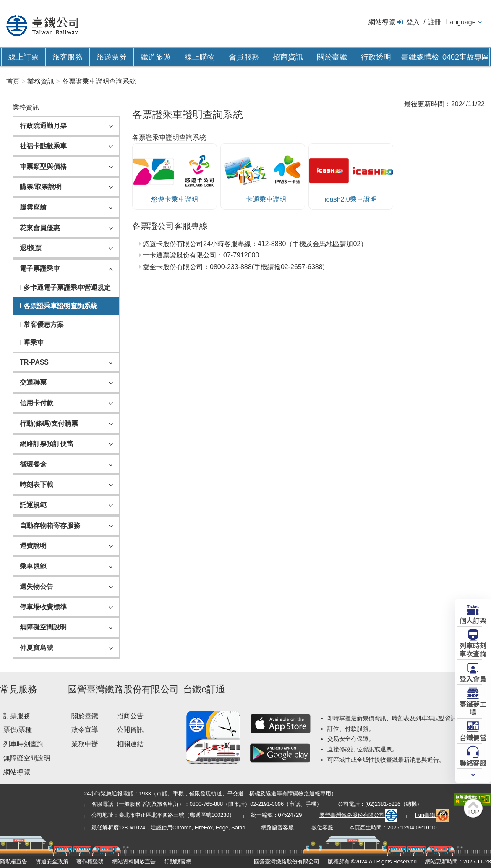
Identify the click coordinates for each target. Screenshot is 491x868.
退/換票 (31, 248)
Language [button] (461, 22)
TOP (473, 812)
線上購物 (200, 57)
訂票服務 (17, 716)
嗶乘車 (34, 342)
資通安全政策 (52, 861)
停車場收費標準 (43, 607)
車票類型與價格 (43, 167)
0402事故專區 (466, 57)
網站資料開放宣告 (134, 861)
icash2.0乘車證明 (351, 175)
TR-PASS (34, 362)
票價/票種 (18, 730)
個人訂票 (473, 620)
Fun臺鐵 (432, 815)
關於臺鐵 (332, 57)
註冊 (434, 22)
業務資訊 (41, 81)
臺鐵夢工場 (473, 707)
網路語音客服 (277, 827)
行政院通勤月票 (43, 126)
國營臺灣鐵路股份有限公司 (358, 815)
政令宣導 (85, 730)
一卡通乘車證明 (263, 175)
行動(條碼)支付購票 (49, 424)
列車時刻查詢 (24, 744)
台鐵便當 (473, 737)
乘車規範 (33, 566)
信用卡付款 (37, 403)
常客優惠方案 (44, 324)
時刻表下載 (37, 484)
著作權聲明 (90, 861)
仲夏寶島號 (37, 648)
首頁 (13, 81)
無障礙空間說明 (43, 627)
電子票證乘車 (40, 269)
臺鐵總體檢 (420, 57)
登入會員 (473, 678)
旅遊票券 (112, 57)
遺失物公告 (37, 586)
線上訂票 (24, 57)
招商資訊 (288, 57)
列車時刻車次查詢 (473, 649)
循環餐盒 (33, 464)
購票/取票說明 (41, 187)
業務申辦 (85, 744)
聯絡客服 (473, 762)
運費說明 (33, 546)
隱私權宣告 (14, 861)
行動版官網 (178, 861)
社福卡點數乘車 (43, 146)
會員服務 (244, 57)
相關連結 (130, 744)
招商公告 (130, 716)
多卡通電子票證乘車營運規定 (67, 287)
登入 (413, 22)
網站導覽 (382, 22)
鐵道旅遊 (156, 57)
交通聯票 (33, 382)
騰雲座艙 (33, 207)
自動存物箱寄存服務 (50, 526)
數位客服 (322, 827)
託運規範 (33, 505)
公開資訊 (130, 730)
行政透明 (376, 57)
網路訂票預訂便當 (47, 444)
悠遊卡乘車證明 (175, 175)
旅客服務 (68, 57)
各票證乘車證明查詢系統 (99, 81)
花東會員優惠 (40, 228)
